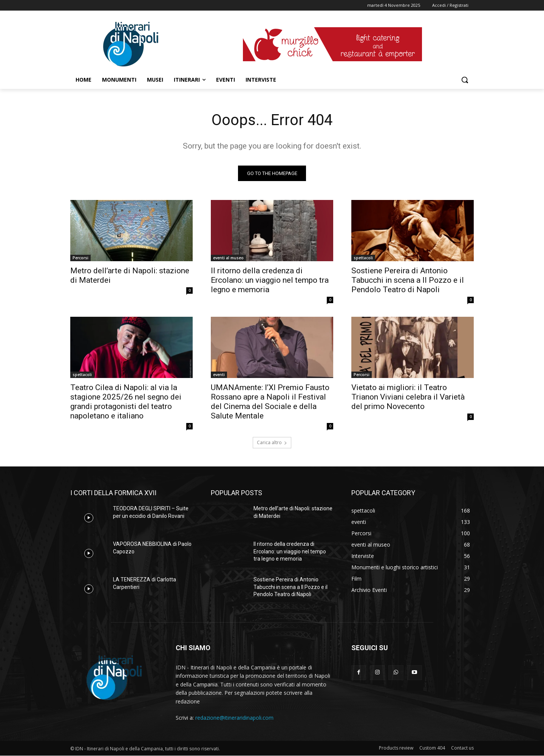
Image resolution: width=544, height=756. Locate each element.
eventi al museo (228, 258)
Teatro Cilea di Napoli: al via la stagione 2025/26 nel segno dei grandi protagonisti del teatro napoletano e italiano (126, 402)
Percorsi (80, 258)
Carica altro (272, 442)
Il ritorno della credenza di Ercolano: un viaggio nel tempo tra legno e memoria (270, 280)
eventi (219, 375)
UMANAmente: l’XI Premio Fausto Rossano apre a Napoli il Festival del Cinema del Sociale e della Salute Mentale (270, 402)
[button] (465, 80)
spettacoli (363, 258)
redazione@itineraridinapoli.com (234, 718)
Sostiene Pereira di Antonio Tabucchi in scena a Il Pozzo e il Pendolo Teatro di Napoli (408, 280)
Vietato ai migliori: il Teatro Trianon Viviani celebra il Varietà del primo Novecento (408, 397)
